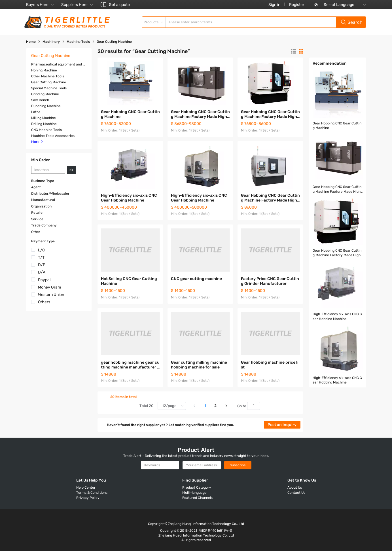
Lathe (36, 112)
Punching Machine (46, 106)
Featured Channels (197, 498)
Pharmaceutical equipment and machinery (66, 64)
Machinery (51, 42)
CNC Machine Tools (46, 130)
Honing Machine (44, 70)
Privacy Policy (88, 498)
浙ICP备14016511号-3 (215, 531)
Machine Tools (78, 42)
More (37, 142)
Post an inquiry (282, 425)
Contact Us (296, 493)
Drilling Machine (44, 124)
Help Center (86, 488)
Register (297, 5)
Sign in (274, 5)
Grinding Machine (45, 94)
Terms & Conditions (92, 493)
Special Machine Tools (49, 88)
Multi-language (194, 493)
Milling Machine (44, 118)
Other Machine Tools (48, 76)
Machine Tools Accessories (53, 136)
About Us (295, 488)
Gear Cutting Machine (49, 82)
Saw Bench (40, 100)
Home (31, 42)
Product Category (197, 488)
